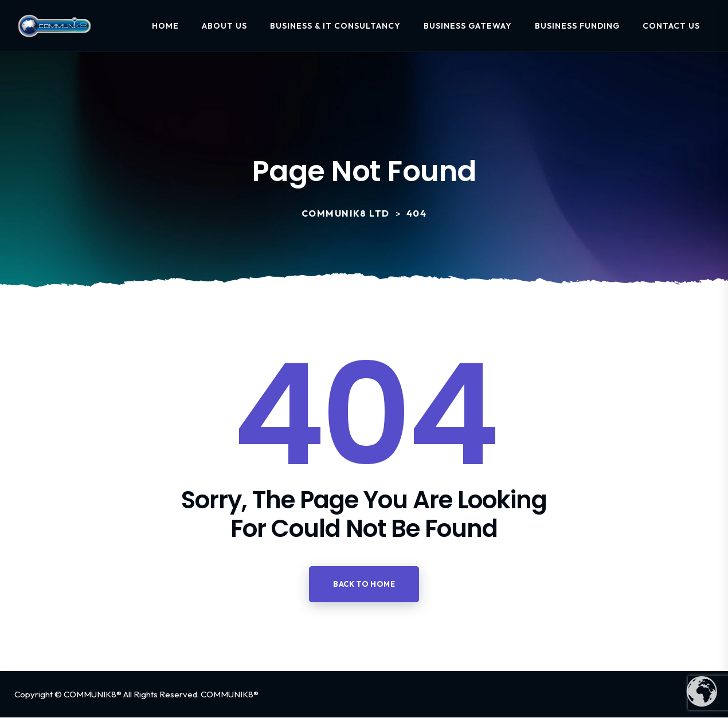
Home (165, 26)
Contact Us (671, 26)
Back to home (364, 584)
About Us (224, 26)
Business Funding (577, 26)
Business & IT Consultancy (335, 26)
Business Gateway (468, 26)
